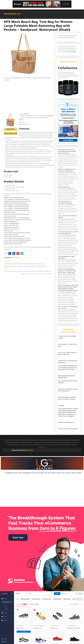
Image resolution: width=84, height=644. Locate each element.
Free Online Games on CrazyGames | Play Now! (65, 202)
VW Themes (30, 450)
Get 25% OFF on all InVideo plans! (68, 429)
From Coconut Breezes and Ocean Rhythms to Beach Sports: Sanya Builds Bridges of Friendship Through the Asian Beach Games (68, 288)
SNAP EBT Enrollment (10, 212)
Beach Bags (16, 258)
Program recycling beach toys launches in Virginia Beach (67, 170)
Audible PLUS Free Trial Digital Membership (16, 214)
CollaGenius (68, 68)
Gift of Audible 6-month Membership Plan (16, 207)
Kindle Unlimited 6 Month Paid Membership (17, 218)
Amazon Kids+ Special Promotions (14, 236)
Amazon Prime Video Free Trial (13, 244)
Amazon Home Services (11, 229)
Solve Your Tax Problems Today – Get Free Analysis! (68, 390)
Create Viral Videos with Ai (66, 422)
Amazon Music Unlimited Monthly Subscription (18, 240)
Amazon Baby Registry (11, 222)
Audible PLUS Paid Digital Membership (15, 203)
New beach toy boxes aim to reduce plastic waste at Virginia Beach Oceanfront (67, 151)
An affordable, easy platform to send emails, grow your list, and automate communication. (68, 368)
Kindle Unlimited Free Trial (11, 227)
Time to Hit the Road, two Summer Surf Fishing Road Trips (68, 233)
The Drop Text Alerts (10, 216)
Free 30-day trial (71, 52)
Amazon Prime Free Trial (11, 225)
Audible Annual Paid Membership (14, 197)
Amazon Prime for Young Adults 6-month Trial (18, 220)
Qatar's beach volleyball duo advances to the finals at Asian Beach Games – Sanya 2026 (67, 271)
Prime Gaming (8, 231)
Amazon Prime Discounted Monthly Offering (17, 233)
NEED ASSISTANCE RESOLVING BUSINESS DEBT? (67, 377)
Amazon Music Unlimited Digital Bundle (15, 242)
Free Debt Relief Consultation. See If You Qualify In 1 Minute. (67, 398)
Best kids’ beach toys (64, 187)
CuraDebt (61, 405)
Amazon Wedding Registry (12, 223)
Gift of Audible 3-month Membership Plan (16, 205)
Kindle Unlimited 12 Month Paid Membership (17, 210)
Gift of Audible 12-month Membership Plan (16, 199)
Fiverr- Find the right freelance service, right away (67, 353)
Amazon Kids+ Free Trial (11, 235)
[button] (42, 18)
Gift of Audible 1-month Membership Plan (16, 209)
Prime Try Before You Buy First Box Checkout (17, 238)
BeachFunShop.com (12, 14)
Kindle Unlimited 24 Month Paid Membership (17, 201)
